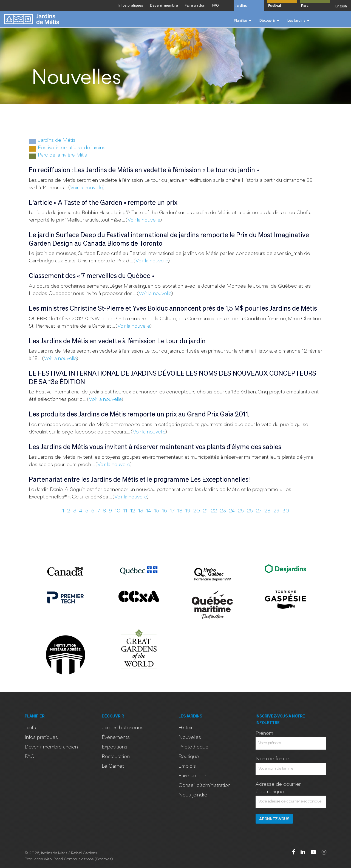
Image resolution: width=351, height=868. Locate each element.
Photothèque (193, 747)
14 (149, 511)
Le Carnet (113, 766)
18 (181, 511)
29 (277, 511)
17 (173, 511)
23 (224, 511)
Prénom (264, 733)
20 (197, 511)
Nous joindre (193, 795)
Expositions (114, 747)
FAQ (30, 757)
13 (141, 511)
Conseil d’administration (205, 785)
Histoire (187, 728)
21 (206, 511)
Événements (116, 737)
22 (215, 511)
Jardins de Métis (52, 141)
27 (259, 511)
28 (268, 511)
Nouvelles (190, 737)
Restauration (116, 757)
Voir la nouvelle (86, 188)
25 (241, 511)
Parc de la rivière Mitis (58, 156)
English (341, 6)
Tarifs (30, 728)
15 (157, 511)
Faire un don (192, 776)
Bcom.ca (104, 859)
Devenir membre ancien (51, 747)
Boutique (189, 757)
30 (286, 511)
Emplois (187, 766)
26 (250, 511)
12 (133, 511)
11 (126, 511)
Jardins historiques (123, 728)
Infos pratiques (41, 737)
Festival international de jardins (67, 148)
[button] (243, 21)
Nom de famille (272, 759)
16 (165, 511)
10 (118, 511)
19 (189, 511)
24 (233, 511)
